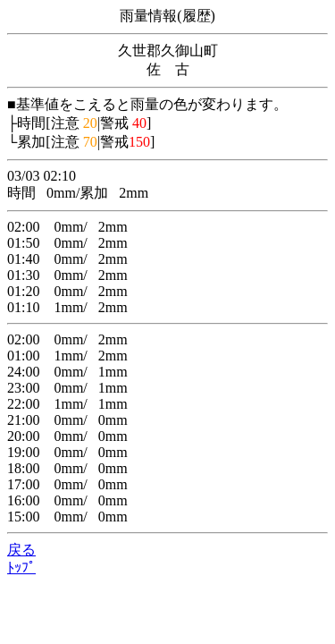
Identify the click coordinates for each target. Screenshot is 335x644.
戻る (21, 550)
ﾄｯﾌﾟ (21, 568)
